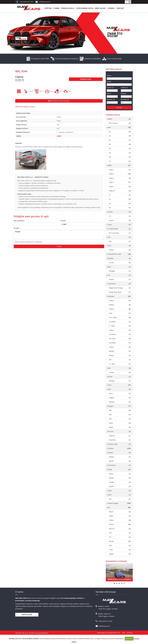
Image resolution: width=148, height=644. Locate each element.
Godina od (110, 88)
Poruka (16, 228)
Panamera (120, 440)
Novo (119, 385)
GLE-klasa (120, 343)
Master (120, 461)
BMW (119, 165)
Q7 (120, 161)
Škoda (119, 470)
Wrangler (120, 271)
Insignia (120, 398)
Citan (120, 313)
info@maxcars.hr (104, 626)
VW (119, 508)
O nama (56, 8)
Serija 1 (120, 170)
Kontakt (120, 8)
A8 (120, 149)
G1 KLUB (81, 191)
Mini (119, 368)
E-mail (63, 221)
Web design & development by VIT (109, 633)
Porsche (119, 431)
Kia (119, 275)
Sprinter (120, 351)
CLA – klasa (120, 317)
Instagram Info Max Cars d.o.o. (130, 2)
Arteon (120, 512)
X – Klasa (120, 364)
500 (120, 241)
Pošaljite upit (86, 79)
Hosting (129, 633)
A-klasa (120, 301)
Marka (109, 76)
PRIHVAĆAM (129, 639)
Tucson (120, 263)
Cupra (119, 225)
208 (120, 410)
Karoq (120, 474)
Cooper (120, 372)
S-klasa (120, 347)
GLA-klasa (120, 334)
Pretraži (119, 107)
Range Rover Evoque (120, 288)
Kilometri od (111, 99)
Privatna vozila (119, 444)
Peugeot (119, 406)
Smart (119, 491)
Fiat (119, 237)
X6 (120, 208)
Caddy (120, 516)
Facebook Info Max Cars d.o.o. (126, 2)
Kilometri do (125, 99)
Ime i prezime (19, 221)
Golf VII (120, 524)
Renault (119, 453)
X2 (120, 199)
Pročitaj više (27, 615)
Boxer (120, 423)
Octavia (120, 482)
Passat (120, 541)
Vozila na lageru (119, 503)
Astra (120, 393)
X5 (120, 203)
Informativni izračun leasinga (59, 101)
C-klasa (120, 309)
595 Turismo (120, 123)
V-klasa (120, 355)
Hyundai (119, 258)
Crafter (120, 520)
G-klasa (120, 330)
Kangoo (120, 457)
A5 (120, 140)
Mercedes (119, 296)
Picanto (120, 279)
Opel (119, 389)
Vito (120, 360)
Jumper (120, 220)
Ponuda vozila (68, 8)
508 (120, 419)
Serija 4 (120, 178)
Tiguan (120, 554)
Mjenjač (123, 93)
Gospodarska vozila (85, 8)
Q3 (120, 153)
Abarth (119, 119)
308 (120, 415)
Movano (120, 402)
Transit (120, 250)
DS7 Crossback (120, 233)
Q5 (120, 157)
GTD (120, 533)
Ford (119, 246)
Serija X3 (120, 191)
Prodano (119, 448)
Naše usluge (101, 8)
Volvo (119, 495)
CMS (123, 633)
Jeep (119, 267)
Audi (119, 127)
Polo (120, 546)
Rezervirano (119, 465)
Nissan (119, 377)
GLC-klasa (120, 339)
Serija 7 (120, 187)
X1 (120, 195)
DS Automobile (119, 229)
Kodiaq (120, 478)
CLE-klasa (120, 322)
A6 (120, 144)
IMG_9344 (21, 71)
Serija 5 (120, 182)
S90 (120, 499)
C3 (120, 216)
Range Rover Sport (120, 292)
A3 (120, 132)
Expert (120, 427)
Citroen (119, 212)
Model (109, 82)
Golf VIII (120, 529)
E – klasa (120, 326)
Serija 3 (120, 174)
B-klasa (120, 305)
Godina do (124, 88)
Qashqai (120, 381)
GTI (120, 537)
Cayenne (120, 436)
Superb (120, 486)
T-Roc (120, 550)
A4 (120, 136)
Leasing (111, 8)
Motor (109, 93)
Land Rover (119, 284)
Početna (48, 8)
